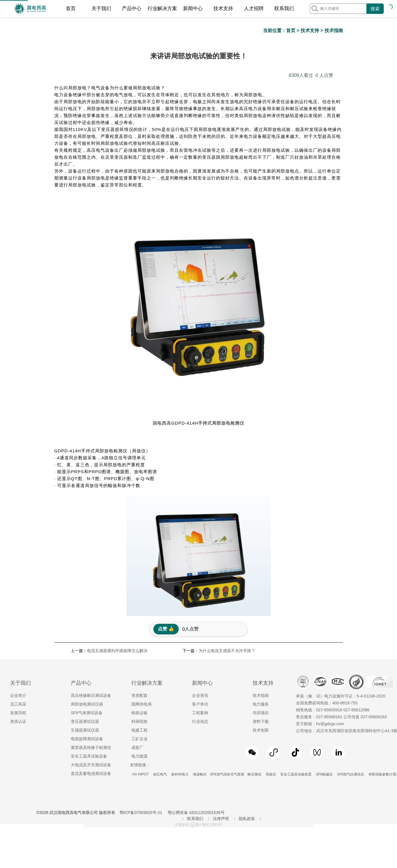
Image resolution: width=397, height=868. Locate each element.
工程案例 (200, 630)
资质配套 (139, 612)
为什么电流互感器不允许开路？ (227, 568)
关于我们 (101, 9)
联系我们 (284, 9)
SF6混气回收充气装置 (227, 691)
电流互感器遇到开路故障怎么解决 (117, 568)
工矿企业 (139, 656)
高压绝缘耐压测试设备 (91, 612)
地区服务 (273, 736)
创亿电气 (160, 691)
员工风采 (18, 621)
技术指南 (334, 30)
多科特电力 (180, 691)
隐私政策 (247, 736)
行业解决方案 (162, 9)
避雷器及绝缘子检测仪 (91, 665)
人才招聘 (254, 9)
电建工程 (139, 647)
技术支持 (223, 9)
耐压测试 (255, 691)
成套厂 (137, 665)
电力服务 (261, 621)
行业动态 (200, 638)
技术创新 (261, 647)
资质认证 (18, 638)
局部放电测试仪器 (87, 621)
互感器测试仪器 (85, 647)
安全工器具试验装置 (296, 691)
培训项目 (261, 630)
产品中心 (132, 9)
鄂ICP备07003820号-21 (141, 730)
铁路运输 (139, 630)
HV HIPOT (140, 691)
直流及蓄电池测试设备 (91, 691)
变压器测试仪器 (85, 638)
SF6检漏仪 (324, 691)
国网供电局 (141, 621)
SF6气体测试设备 (87, 630)
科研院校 (139, 638)
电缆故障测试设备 (87, 656)
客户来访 (200, 621)
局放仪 (271, 691)
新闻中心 (193, 9)
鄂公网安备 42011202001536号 (196, 730)
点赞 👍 (166, 546)
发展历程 (18, 630)
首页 (71, 9)
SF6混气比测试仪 (351, 691)
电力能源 (139, 673)
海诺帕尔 (200, 691)
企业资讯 (200, 612)
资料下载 (261, 638)
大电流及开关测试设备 (91, 682)
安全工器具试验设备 (89, 673)
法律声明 (221, 736)
